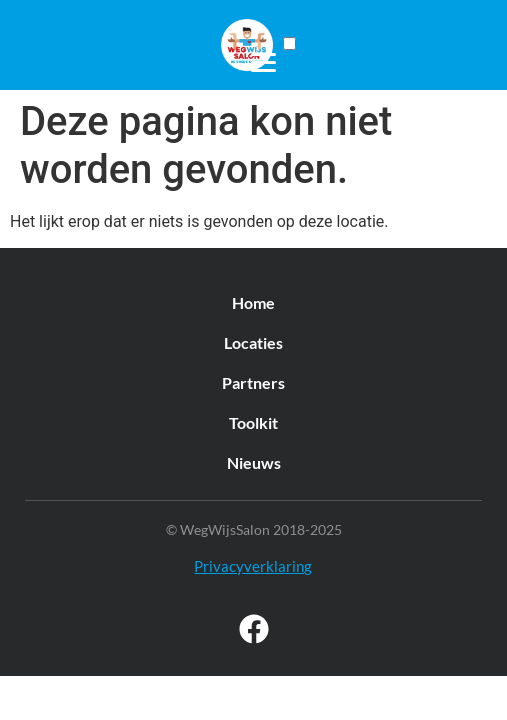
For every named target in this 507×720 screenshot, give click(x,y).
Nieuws (254, 462)
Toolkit (253, 422)
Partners (253, 382)
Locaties (253, 342)
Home (253, 302)
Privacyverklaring (253, 566)
